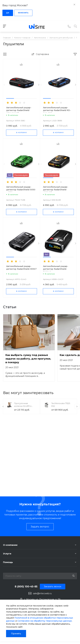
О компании (10, 545)
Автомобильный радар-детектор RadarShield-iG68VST (56, 190)
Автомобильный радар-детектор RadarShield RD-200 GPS (57, 110)
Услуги (7, 554)
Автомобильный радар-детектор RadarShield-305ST (22, 268)
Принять (16, 634)
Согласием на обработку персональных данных (45, 621)
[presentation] (4, 85)
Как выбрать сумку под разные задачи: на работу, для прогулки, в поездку (28, 359)
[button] (10, 98)
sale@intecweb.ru (42, 593)
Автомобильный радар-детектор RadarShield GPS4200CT (19, 110)
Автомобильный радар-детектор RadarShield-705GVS (56, 269)
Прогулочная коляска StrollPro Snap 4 (23, 406)
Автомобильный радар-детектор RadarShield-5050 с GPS (21, 190)
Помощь (8, 562)
